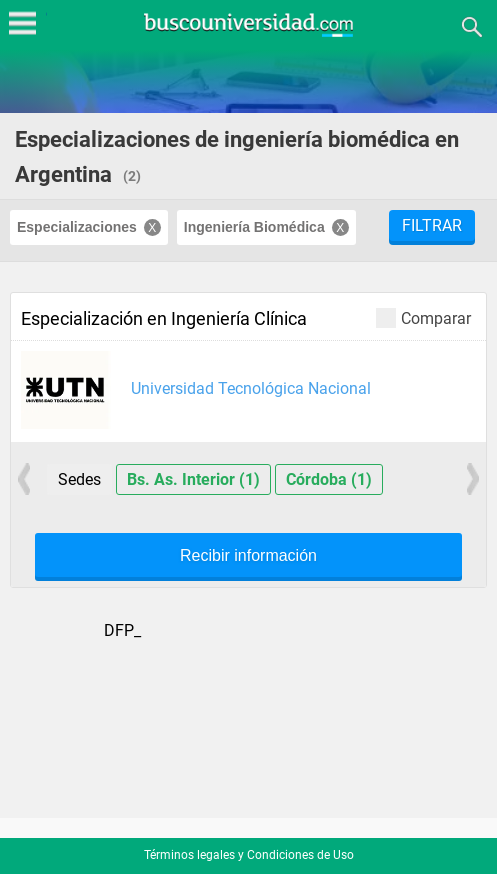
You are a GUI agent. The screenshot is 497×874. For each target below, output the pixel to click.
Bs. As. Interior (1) (193, 479)
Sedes (79, 479)
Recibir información (248, 556)
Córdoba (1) (329, 479)
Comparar (423, 317)
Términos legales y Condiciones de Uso (249, 855)
